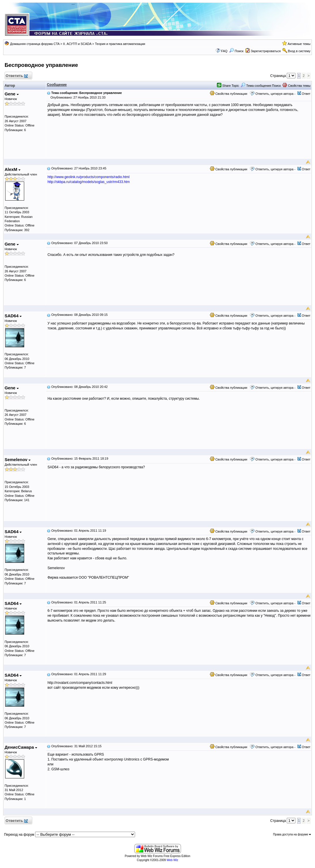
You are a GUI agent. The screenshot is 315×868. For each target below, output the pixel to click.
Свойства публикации (229, 94)
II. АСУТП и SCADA (77, 44)
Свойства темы (296, 86)
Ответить (17, 76)
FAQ (224, 51)
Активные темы (299, 44)
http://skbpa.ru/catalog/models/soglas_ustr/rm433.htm (89, 182)
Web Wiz (172, 860)
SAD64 (13, 316)
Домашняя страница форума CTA (35, 44)
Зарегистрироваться (266, 51)
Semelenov (18, 460)
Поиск (236, 51)
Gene (12, 94)
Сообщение (57, 85)
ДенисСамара (21, 747)
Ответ (306, 94)
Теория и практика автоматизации (120, 44)
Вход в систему (299, 51)
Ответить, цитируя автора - (275, 94)
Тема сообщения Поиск (261, 86)
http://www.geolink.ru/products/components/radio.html (89, 177)
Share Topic (228, 86)
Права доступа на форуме (292, 834)
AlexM (13, 169)
